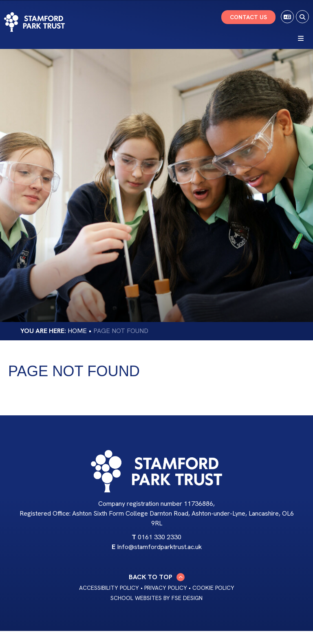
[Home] (34, 22)
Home (77, 331)
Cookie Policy (213, 588)
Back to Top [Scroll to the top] (157, 577)
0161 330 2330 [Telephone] (160, 537)
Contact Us (248, 17)
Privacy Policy (166, 588)
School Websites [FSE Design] (136, 598)
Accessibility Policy (109, 588)
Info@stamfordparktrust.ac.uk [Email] (159, 547)
